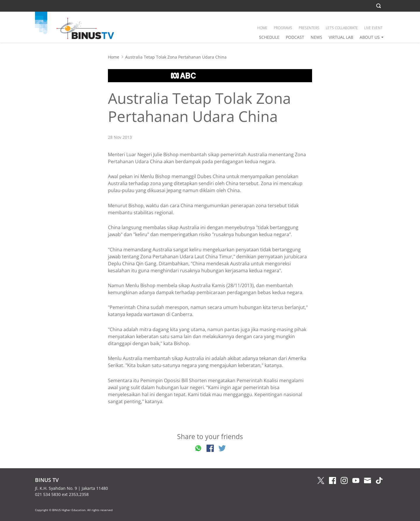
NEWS (316, 37)
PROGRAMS (283, 28)
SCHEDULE (269, 37)
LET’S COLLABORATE (342, 28)
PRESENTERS (309, 28)
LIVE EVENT (373, 28)
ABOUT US (370, 37)
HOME (262, 28)
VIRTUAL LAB (341, 37)
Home (114, 57)
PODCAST (295, 37)
